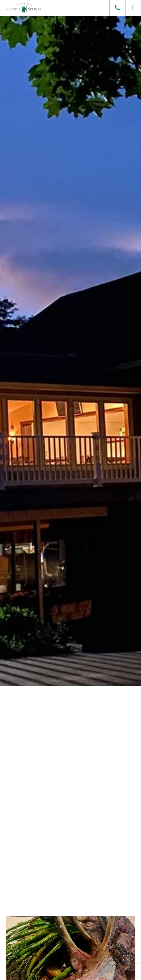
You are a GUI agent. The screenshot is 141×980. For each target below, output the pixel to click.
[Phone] (117, 8)
